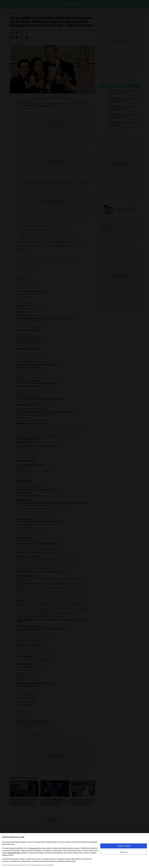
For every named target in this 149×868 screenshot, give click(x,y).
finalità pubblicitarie (14, 853)
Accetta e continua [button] (124, 846)
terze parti (34, 848)
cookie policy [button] (10, 844)
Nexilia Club (124, 852)
